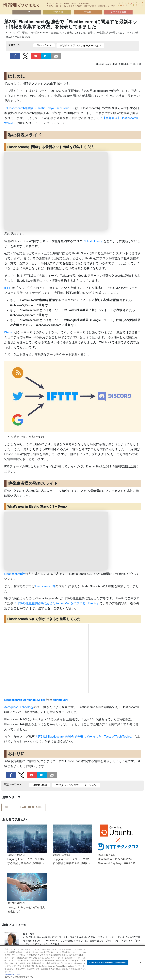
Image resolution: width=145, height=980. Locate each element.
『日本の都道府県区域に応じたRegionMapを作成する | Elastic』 (56, 603)
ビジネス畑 (57, 12)
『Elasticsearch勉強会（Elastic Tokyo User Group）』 (40, 108)
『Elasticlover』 (93, 241)
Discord (9, 332)
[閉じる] (140, 962)
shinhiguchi (60, 700)
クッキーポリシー (13, 974)
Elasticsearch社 (15, 574)
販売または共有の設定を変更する (19, 977)
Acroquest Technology (19, 707)
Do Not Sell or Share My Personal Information (108, 962)
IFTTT (8, 288)
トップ (27, 12)
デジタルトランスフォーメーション (80, 46)
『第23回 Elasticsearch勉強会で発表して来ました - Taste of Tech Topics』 (84, 737)
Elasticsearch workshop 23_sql (25, 700)
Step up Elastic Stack (23, 807)
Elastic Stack (44, 45)
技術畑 (88, 12)
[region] (72, 963)
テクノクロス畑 (118, 12)
